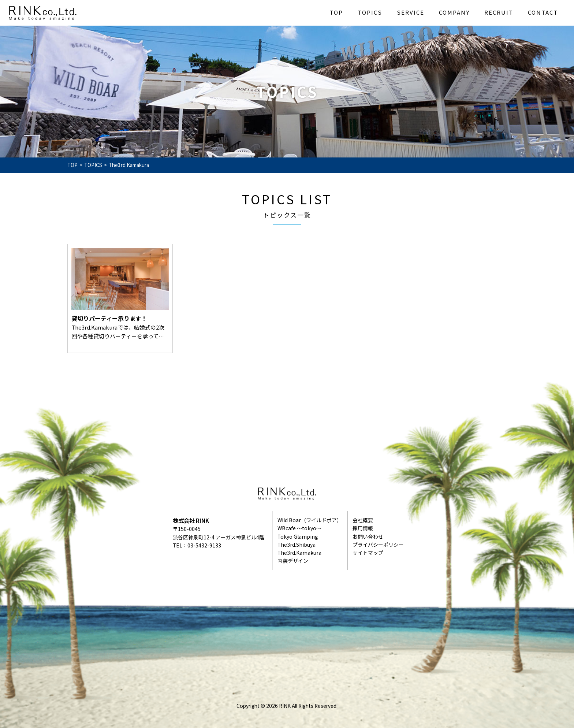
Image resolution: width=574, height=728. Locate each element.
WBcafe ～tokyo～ (299, 528)
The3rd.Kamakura (299, 553)
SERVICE (411, 12)
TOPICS (370, 12)
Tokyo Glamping (298, 536)
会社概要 (363, 520)
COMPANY (454, 12)
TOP (336, 12)
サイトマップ (368, 553)
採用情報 (363, 528)
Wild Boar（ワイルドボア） (310, 520)
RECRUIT (499, 12)
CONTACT (543, 12)
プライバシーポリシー (378, 545)
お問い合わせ (368, 536)
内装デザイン (293, 561)
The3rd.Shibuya (297, 545)
